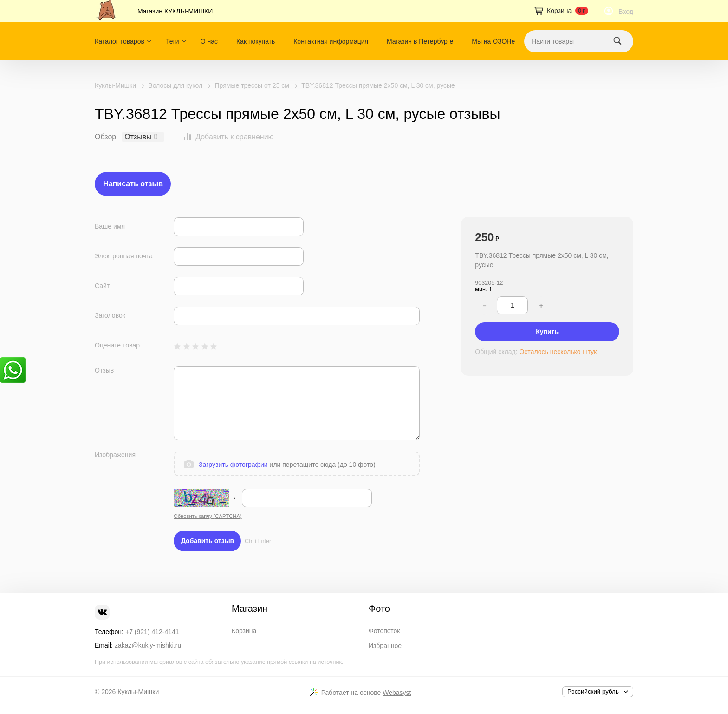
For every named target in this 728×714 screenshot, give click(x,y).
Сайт (102, 286)
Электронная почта (124, 256)
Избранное (385, 646)
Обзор (105, 137)
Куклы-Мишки (115, 85)
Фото (379, 609)
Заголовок (110, 315)
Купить (547, 332)
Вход (626, 12)
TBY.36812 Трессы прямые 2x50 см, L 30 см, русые (378, 85)
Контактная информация (331, 41)
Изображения (115, 455)
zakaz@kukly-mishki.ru (148, 645)
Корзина (244, 631)
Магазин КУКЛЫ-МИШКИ (175, 11)
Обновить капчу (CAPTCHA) (208, 516)
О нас (209, 41)
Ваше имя (110, 226)
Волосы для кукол (175, 85)
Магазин (250, 609)
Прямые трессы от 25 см (252, 85)
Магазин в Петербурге (420, 41)
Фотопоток (384, 631)
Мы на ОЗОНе (493, 41)
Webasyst (397, 693)
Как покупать (256, 41)
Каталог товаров (120, 41)
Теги (172, 41)
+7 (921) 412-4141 (152, 632)
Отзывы (138, 137)
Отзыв (104, 370)
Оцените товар (117, 345)
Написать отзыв (133, 184)
